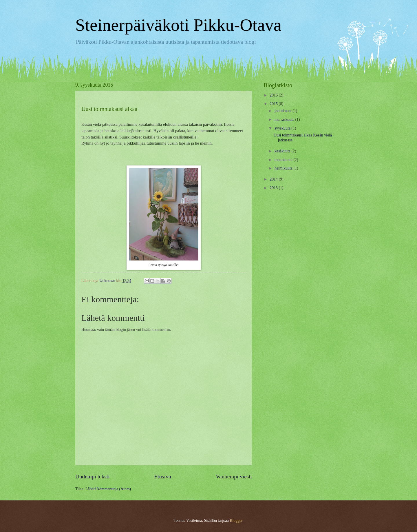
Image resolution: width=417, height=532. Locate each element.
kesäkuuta (283, 151)
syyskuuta (283, 128)
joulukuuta (284, 111)
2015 (274, 104)
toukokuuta (284, 160)
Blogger (236, 521)
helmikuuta (284, 168)
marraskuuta (285, 120)
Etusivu (163, 477)
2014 (274, 179)
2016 (274, 95)
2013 (274, 188)
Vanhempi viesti (234, 477)
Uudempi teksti (93, 477)
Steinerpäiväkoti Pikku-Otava (178, 25)
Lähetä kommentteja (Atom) (108, 489)
